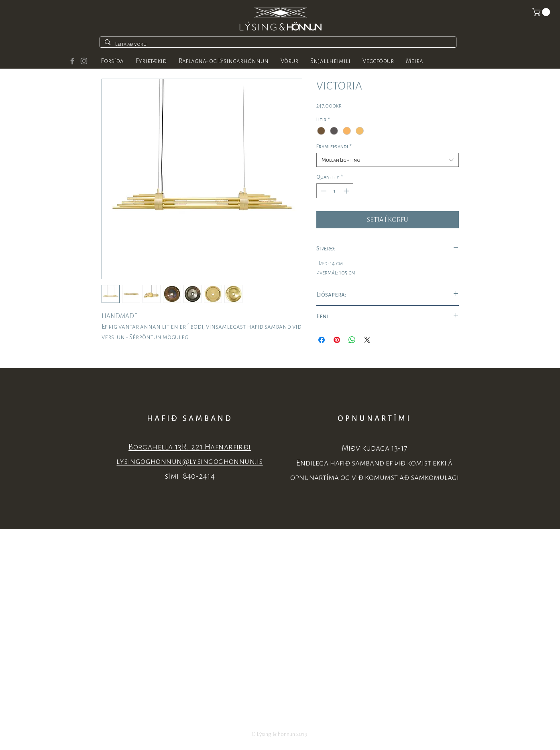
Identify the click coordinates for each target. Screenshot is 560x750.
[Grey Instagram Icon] (84, 61)
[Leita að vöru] (277, 44)
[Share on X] (367, 340)
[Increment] (347, 191)
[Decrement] (323, 191)
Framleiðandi (334, 146)
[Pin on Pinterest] (337, 340)
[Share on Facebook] (322, 340)
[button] (542, 12)
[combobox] (388, 160)
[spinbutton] (335, 191)
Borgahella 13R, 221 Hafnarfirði (190, 447)
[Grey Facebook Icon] (72, 61)
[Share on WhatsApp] (352, 340)
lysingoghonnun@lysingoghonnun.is (189, 461)
